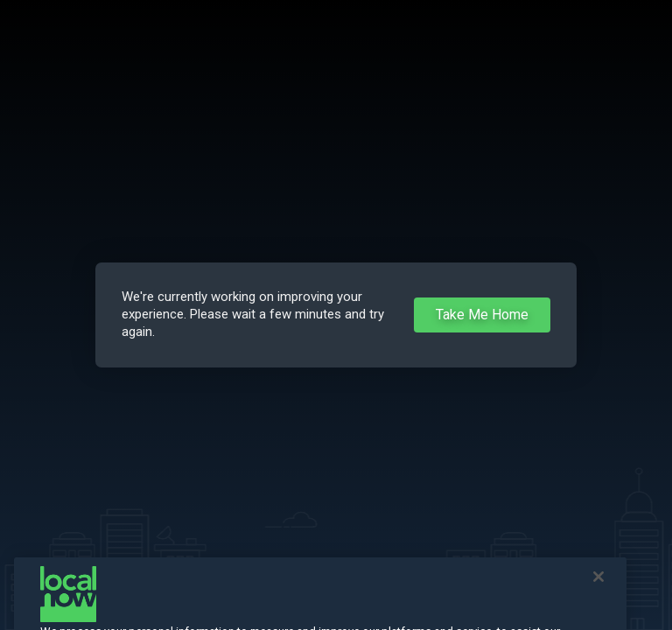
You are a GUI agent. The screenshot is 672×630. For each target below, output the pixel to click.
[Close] (598, 585)
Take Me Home (482, 315)
